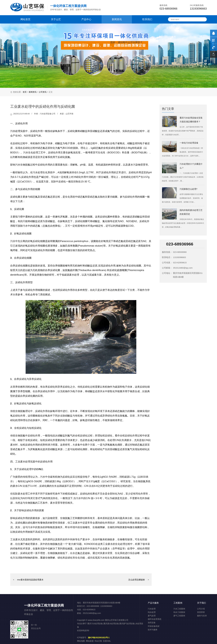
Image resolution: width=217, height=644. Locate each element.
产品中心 (86, 19)
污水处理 (15, 131)
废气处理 (152, 616)
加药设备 (152, 623)
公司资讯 (43, 92)
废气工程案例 (179, 616)
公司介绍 (201, 609)
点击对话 (137, 55)
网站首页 (25, 19)
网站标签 (90, 641)
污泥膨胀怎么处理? (188, 189)
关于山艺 (56, 19)
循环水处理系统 (155, 619)
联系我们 (147, 19)
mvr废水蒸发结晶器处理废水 (28, 579)
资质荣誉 (201, 612)
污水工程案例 (179, 609)
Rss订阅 (98, 641)
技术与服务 (153, 630)
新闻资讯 (117, 19)
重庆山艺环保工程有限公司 (117, 620)
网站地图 (81, 641)
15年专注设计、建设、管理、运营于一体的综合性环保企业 (75, 7)
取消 (120, 55)
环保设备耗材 (154, 626)
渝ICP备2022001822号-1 (99, 638)
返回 (81, 579)
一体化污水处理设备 (189, 143)
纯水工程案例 (179, 612)
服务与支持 (202, 616)
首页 (25, 92)
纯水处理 (152, 612)
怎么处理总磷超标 (139, 579)
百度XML (107, 641)
